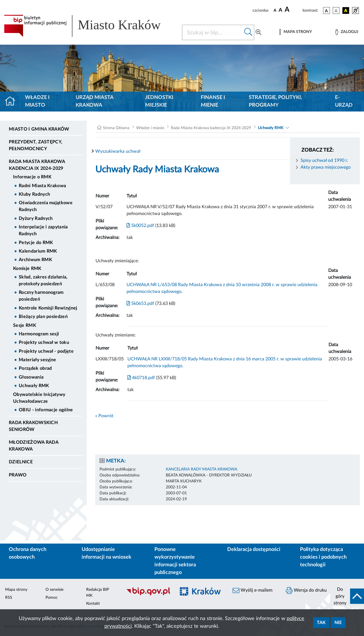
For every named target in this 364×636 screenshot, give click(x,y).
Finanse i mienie (213, 101)
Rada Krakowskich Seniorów (33, 426)
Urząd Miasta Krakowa (95, 101)
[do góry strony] (347, 596)
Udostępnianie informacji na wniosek (106, 553)
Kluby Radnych (34, 194)
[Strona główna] (12, 102)
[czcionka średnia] (281, 10)
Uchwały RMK (34, 386)
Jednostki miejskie (159, 101)
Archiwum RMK (35, 260)
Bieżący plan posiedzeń (43, 317)
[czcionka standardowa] (275, 10)
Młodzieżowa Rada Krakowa (34, 446)
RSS (9, 598)
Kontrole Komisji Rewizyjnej (48, 308)
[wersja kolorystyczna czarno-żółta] (346, 11)
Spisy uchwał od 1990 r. (324, 160)
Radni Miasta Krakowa (42, 186)
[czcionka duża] (293, 10)
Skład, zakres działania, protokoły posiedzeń (43, 280)
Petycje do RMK (36, 243)
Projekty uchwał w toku (44, 342)
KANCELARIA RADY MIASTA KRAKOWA (201, 469)
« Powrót (104, 416)
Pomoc (52, 598)
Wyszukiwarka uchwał (118, 151)
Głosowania (31, 377)
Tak (321, 623)
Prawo (18, 475)
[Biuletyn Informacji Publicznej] (148, 594)
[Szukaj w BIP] (212, 32)
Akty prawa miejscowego (326, 167)
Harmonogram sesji (39, 334)
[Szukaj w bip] (248, 32)
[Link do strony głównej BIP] (90, 26)
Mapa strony (16, 590)
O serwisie (54, 590)
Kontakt (93, 604)
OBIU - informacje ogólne (46, 410)
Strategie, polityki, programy (275, 101)
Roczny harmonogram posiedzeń (41, 296)
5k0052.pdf (140, 226)
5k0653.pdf (140, 303)
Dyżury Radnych (36, 218)
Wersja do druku (306, 590)
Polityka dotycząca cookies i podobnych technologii (323, 557)
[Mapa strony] (295, 32)
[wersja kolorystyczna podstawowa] (326, 11)
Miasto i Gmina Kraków (39, 129)
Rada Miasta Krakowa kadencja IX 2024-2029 (37, 165)
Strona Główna (116, 128)
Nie (338, 623)
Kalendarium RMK (38, 251)
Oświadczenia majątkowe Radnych (46, 206)
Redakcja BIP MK (98, 593)
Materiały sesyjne (37, 360)
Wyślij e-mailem (253, 590)
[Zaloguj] (347, 32)
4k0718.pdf (141, 378)
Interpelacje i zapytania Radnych (43, 230)
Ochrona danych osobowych (28, 553)
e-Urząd (344, 101)
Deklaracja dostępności (254, 550)
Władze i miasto (37, 101)
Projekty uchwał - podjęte (46, 351)
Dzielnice (21, 462)
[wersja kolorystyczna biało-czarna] (336, 11)
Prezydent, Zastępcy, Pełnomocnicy (36, 145)
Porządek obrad (35, 368)
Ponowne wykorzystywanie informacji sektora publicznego (175, 561)
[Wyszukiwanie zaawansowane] (258, 32)
